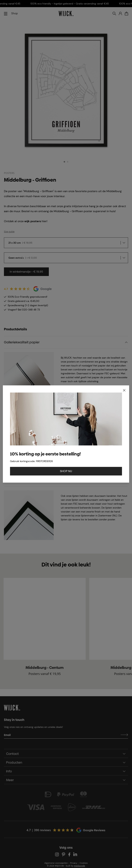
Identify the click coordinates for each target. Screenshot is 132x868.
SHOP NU (66, 471)
